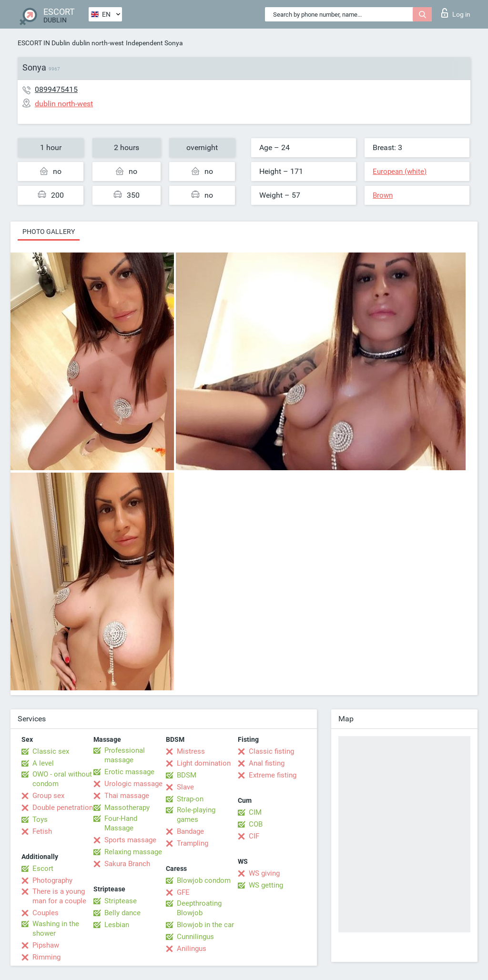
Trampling (193, 843)
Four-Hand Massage (121, 823)
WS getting (266, 885)
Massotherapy (127, 808)
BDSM (187, 775)
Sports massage (130, 840)
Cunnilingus (195, 937)
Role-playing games (196, 815)
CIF (254, 836)
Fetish (42, 831)
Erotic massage (129, 772)
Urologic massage (133, 784)
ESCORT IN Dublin (44, 43)
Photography (52, 880)
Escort (43, 869)
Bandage (190, 831)
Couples (46, 913)
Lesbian (117, 925)
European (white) (400, 172)
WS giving (264, 873)
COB (256, 824)
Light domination (204, 763)
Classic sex (51, 751)
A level (43, 763)
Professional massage (125, 755)
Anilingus (192, 949)
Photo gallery (49, 232)
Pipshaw (46, 945)
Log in (456, 13)
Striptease (121, 901)
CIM (255, 812)
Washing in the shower (56, 929)
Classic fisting (271, 751)
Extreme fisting (273, 775)
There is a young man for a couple (59, 896)
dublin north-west (98, 43)
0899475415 (56, 89)
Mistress (191, 751)
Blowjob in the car (205, 925)
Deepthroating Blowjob (199, 908)
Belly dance (122, 913)
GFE (183, 892)
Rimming (46, 957)
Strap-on (190, 799)
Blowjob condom (204, 880)
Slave (185, 787)
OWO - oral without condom (62, 779)
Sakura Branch (127, 864)
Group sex (48, 796)
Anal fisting (267, 763)
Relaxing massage (133, 852)
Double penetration (63, 808)
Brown (383, 195)
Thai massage (127, 796)
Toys (40, 819)
